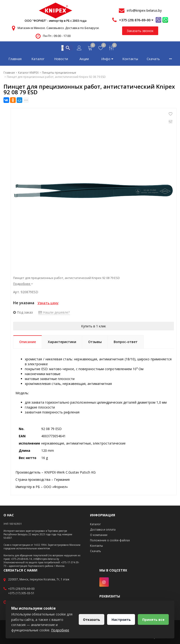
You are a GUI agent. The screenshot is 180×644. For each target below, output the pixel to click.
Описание (28, 343)
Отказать (91, 620)
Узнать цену (48, 304)
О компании (99, 535)
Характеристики (62, 343)
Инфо (107, 60)
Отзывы (95, 343)
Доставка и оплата (103, 530)
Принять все (153, 620)
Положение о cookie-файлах (110, 540)
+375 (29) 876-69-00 (21, 589)
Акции (84, 60)
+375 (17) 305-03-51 (21, 593)
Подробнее (23, 285)
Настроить (121, 620)
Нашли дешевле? (54, 313)
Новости (61, 60)
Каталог (38, 60)
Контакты (130, 60)
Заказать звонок (140, 31)
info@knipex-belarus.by (144, 10)
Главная (15, 60)
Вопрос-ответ (126, 343)
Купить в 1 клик (94, 327)
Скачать (153, 60)
